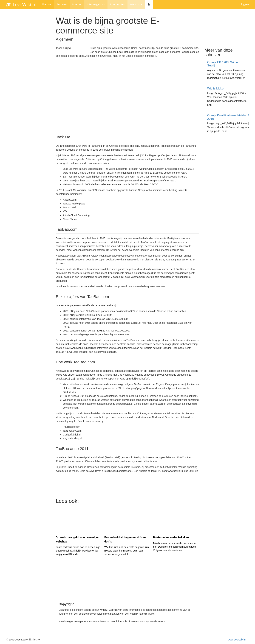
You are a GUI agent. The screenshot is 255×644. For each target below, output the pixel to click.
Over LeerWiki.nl (237, 640)
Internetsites (117, 4)
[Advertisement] (127, 96)
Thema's (46, 4)
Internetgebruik (96, 4)
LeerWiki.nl (21, 4)
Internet (77, 4)
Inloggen (244, 4)
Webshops (136, 4)
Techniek (62, 4)
